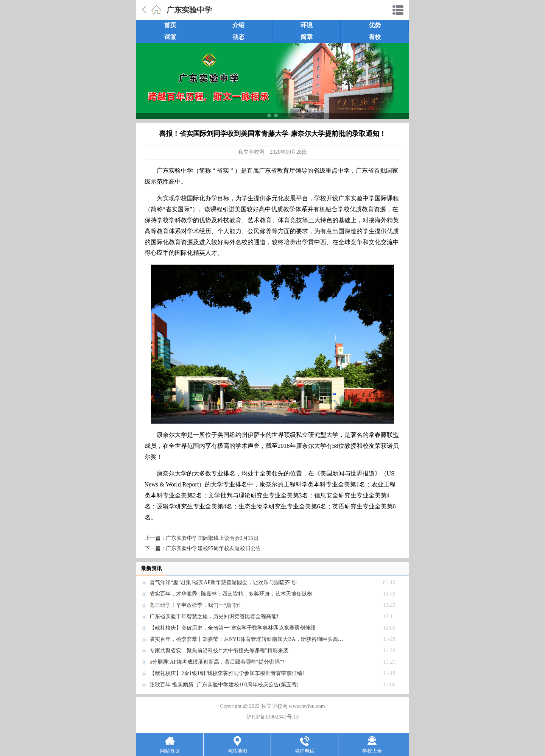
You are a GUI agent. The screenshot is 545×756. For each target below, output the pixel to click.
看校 (375, 37)
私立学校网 (251, 152)
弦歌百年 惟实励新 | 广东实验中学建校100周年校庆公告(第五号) (224, 685)
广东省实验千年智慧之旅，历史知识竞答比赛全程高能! (214, 616)
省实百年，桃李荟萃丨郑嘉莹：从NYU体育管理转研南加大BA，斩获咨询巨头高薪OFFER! (255, 639)
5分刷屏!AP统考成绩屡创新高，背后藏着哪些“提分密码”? (217, 662)
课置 (170, 37)
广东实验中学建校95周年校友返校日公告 (213, 548)
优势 (375, 25)
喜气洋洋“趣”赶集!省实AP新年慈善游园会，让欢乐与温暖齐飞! (223, 582)
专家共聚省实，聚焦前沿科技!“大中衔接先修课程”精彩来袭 (219, 651)
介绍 (238, 25)
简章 (307, 37)
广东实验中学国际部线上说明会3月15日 (212, 538)
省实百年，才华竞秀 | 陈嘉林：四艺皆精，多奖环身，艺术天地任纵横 (231, 594)
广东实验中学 (189, 10)
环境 (307, 25)
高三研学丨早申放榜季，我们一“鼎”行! (195, 605)
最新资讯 (151, 568)
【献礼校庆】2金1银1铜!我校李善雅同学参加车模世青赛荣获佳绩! (227, 673)
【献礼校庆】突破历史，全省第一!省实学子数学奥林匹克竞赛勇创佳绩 (233, 628)
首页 (170, 25)
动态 (238, 37)
